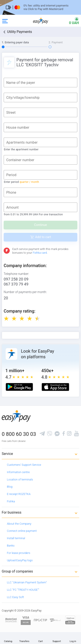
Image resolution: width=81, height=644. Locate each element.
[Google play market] (19, 387)
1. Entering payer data (15, 42)
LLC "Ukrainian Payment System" (27, 582)
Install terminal (16, 538)
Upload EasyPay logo (20, 560)
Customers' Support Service (24, 465)
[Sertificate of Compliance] (55, 620)
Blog (10, 487)
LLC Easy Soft (15, 597)
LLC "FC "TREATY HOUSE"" (23, 590)
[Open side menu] (5, 21)
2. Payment (56, 42)
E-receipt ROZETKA (19, 494)
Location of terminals (20, 479)
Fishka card (40, 253)
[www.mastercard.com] (11, 620)
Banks (11, 546)
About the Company (19, 524)
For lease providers (19, 553)
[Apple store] (55, 387)
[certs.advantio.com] (70, 620)
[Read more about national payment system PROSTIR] (40, 620)
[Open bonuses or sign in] (71, 21)
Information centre (18, 472)
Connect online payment (22, 531)
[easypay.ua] (41, 21)
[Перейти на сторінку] (40, 7)
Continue (41, 225)
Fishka (11, 501)
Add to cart (43, 237)
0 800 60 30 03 (19, 434)
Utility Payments (20, 32)
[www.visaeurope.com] (26, 620)
